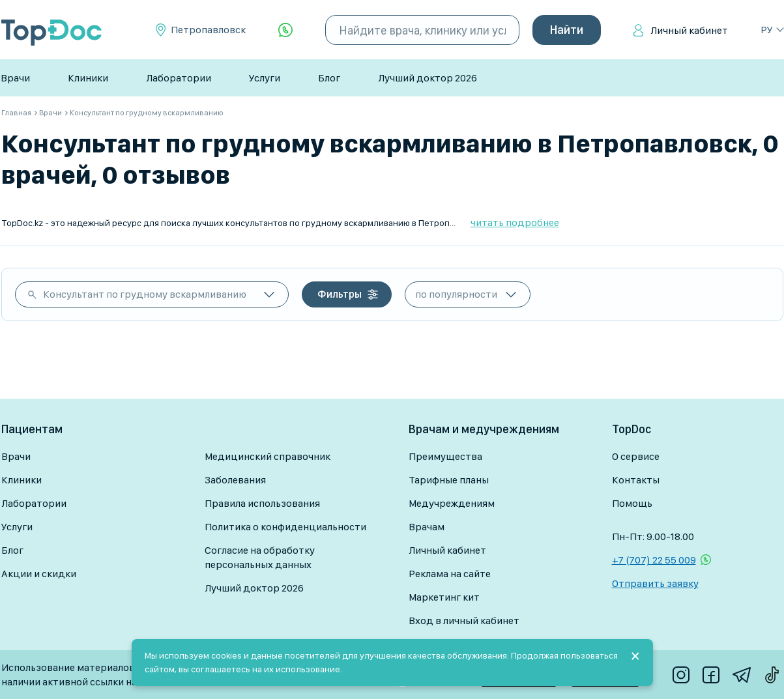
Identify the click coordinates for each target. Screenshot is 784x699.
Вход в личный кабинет (464, 621)
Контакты (636, 480)
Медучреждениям (452, 503)
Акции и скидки (39, 574)
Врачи (15, 78)
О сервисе (636, 456)
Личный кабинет (689, 30)
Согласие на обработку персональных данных (260, 557)
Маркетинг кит (444, 597)
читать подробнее (515, 222)
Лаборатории (179, 78)
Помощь (632, 503)
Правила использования (262, 503)
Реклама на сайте (450, 574)
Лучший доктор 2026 (428, 78)
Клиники (88, 78)
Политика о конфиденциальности (285, 527)
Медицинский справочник (268, 456)
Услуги (265, 78)
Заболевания (235, 480)
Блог (329, 78)
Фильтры (340, 294)
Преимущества (445, 456)
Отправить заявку (655, 583)
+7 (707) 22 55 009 (654, 560)
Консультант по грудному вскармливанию (145, 294)
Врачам (427, 527)
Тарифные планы (449, 480)
